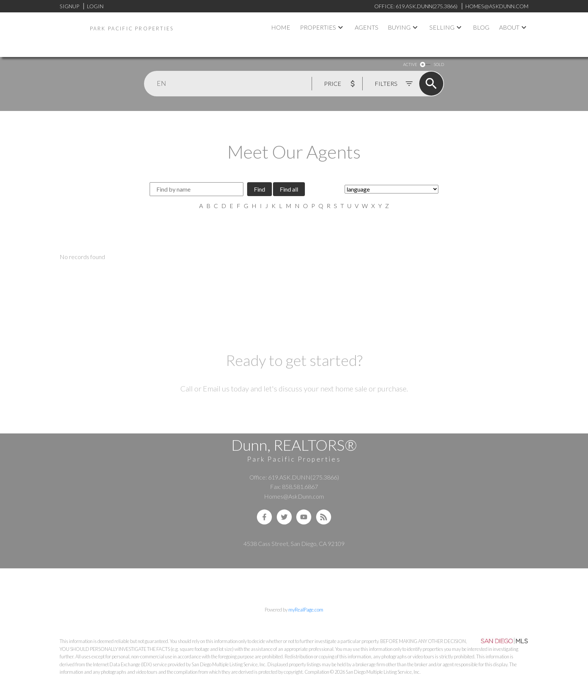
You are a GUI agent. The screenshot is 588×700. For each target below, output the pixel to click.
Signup (69, 6)
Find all (289, 189)
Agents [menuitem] (367, 27)
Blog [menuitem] (481, 27)
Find (259, 189)
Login (95, 6)
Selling (442, 27)
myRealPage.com (306, 610)
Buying (399, 27)
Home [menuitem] (281, 27)
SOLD (439, 64)
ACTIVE (410, 64)
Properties (318, 27)
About (509, 27)
